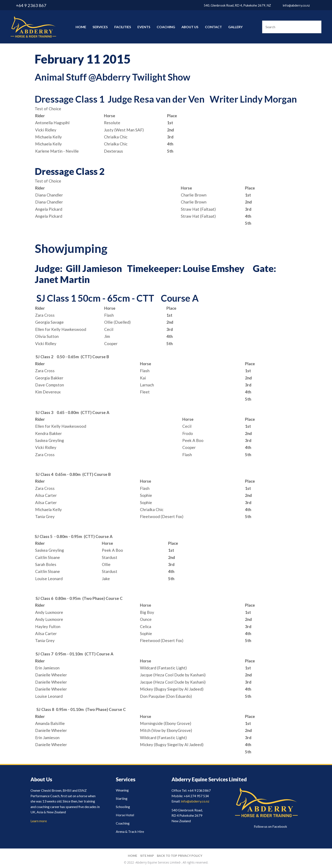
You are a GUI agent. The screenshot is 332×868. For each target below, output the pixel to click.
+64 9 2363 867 (31, 5)
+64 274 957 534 (196, 796)
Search (316, 27)
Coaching (166, 27)
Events (144, 27)
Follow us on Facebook (270, 826)
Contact (213, 27)
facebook (319, 5)
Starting (122, 798)
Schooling (123, 807)
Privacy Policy (190, 856)
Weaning (122, 790)
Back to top (167, 856)
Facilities (123, 27)
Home (81, 27)
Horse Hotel (125, 815)
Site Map (147, 856)
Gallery (235, 27)
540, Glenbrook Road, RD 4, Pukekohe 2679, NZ (237, 5)
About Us (190, 27)
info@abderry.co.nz (296, 5)
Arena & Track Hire (130, 831)
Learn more (39, 821)
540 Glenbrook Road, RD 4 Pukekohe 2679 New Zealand (187, 815)
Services (100, 27)
